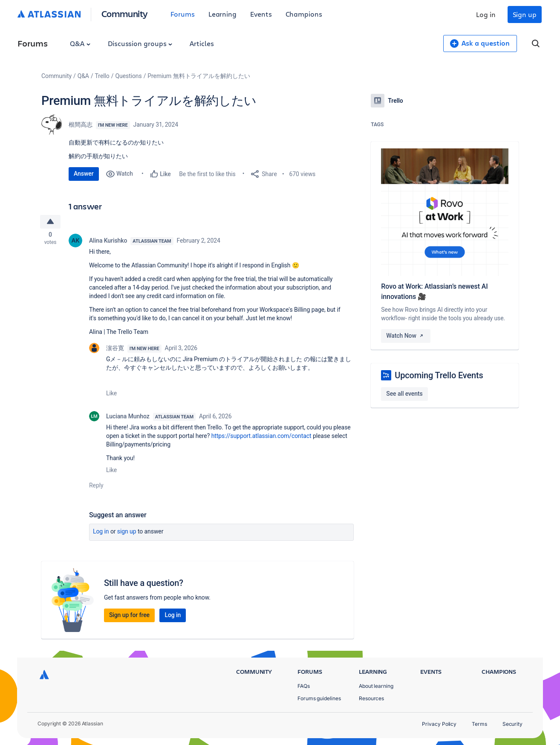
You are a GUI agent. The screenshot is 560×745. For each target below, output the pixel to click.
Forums (183, 14)
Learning (222, 14)
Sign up (525, 14)
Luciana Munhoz (128, 418)
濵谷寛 (115, 350)
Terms (479, 724)
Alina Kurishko (108, 242)
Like (111, 395)
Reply (96, 487)
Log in (486, 14)
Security (512, 724)
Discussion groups (140, 43)
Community (125, 13)
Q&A (80, 43)
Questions (128, 76)
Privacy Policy (439, 724)
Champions (304, 14)
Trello (102, 76)
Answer (84, 174)
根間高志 (81, 125)
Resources (371, 698)
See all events (404, 394)
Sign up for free (129, 617)
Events (261, 14)
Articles (202, 43)
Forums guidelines (319, 698)
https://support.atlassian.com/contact (261, 438)
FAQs (304, 686)
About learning (376, 686)
